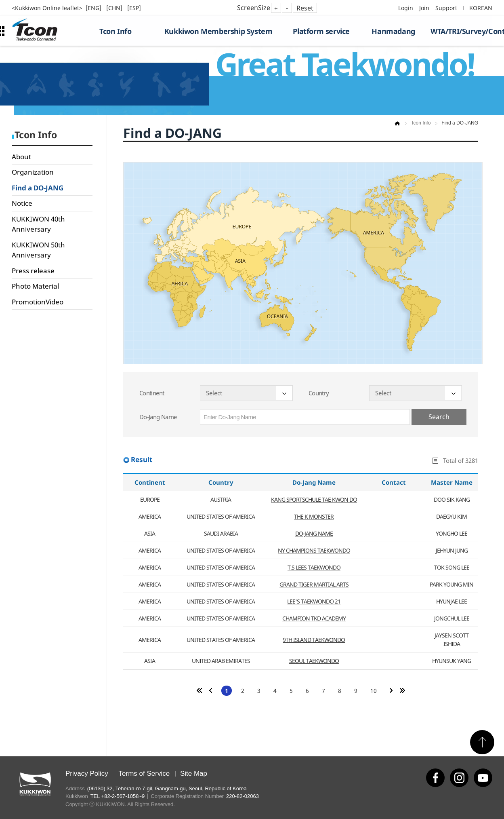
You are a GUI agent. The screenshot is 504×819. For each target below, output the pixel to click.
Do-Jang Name (158, 417)
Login (406, 8)
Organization (33, 172)
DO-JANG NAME (314, 533)
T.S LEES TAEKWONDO (314, 567)
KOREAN (481, 8)
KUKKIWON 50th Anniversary (38, 250)
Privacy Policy (87, 774)
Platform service (321, 31)
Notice (22, 203)
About (21, 157)
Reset (305, 8)
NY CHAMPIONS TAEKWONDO (314, 550)
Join (424, 8)
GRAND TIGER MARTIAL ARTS (314, 584)
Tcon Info (115, 31)
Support (446, 8)
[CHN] (115, 8)
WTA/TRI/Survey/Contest (461, 31)
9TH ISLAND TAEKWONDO (314, 640)
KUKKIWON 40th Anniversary (38, 224)
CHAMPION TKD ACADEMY (314, 618)
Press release (33, 271)
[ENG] (94, 8)
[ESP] (134, 8)
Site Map (194, 774)
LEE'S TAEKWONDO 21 (314, 601)
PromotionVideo (38, 302)
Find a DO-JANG (38, 188)
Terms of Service (144, 774)
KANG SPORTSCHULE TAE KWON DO (314, 499)
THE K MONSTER (314, 516)
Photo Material (35, 286)
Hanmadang (393, 31)
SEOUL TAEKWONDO (314, 661)
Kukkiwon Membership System (218, 31)
